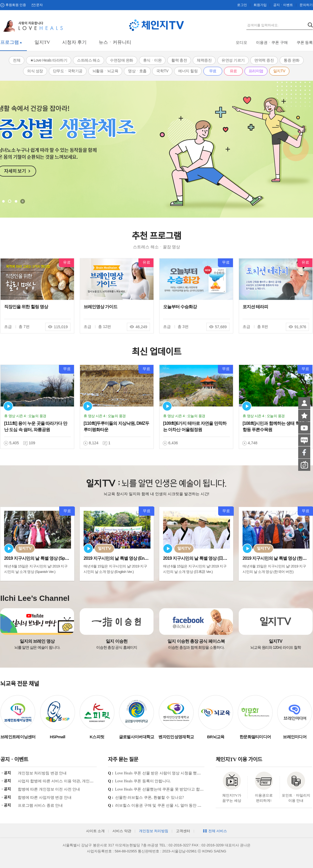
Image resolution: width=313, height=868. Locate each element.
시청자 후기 (74, 42)
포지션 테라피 (255, 307)
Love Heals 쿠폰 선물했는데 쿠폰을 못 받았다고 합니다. (162, 789)
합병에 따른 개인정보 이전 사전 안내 (49, 789)
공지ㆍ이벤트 (283, 5)
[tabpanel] (156, 149)
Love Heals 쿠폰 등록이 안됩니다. (143, 781)
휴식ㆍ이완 (152, 60)
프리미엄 (256, 71)
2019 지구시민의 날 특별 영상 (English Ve (121, 558)
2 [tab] (10, 201)
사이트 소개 (95, 831)
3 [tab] (16, 201)
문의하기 (306, 5)
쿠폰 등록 (305, 43)
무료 (213, 71)
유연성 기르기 (233, 60)
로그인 (242, 5)
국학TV (162, 71)
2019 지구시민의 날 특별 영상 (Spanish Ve (42, 558)
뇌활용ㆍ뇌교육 (105, 71)
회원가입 (260, 5)
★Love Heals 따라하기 (49, 60)
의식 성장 (35, 71)
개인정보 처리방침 (154, 831)
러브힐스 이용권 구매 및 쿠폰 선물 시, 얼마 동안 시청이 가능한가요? (173, 805)
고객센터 (183, 831)
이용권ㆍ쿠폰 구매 (272, 43)
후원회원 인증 (16, 5)
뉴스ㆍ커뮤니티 (115, 42)
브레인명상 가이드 (100, 307)
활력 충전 (179, 60)
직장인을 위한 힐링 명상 (26, 307)
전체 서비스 (218, 831)
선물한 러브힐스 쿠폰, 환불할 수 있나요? (150, 798)
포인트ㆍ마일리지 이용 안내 (296, 798)
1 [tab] (3, 201)
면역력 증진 (264, 60)
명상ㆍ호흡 (137, 71)
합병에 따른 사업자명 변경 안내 (45, 798)
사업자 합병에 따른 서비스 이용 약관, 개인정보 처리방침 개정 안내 (74, 781)
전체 (17, 60)
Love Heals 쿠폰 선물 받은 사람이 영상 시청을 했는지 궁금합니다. (170, 773)
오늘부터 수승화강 (180, 307)
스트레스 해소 (89, 60)
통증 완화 (291, 60)
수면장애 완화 (121, 60)
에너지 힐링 (188, 71)
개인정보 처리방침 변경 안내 (42, 773)
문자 (39, 5)
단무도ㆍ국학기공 (68, 71)
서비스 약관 (122, 831)
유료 (233, 71)
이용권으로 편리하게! (264, 798)
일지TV (42, 42)
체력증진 (204, 60)
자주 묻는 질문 (123, 759)
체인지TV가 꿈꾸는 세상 (232, 798)
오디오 (241, 43)
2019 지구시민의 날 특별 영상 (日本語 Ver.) (201, 558)
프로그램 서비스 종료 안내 (40, 805)
